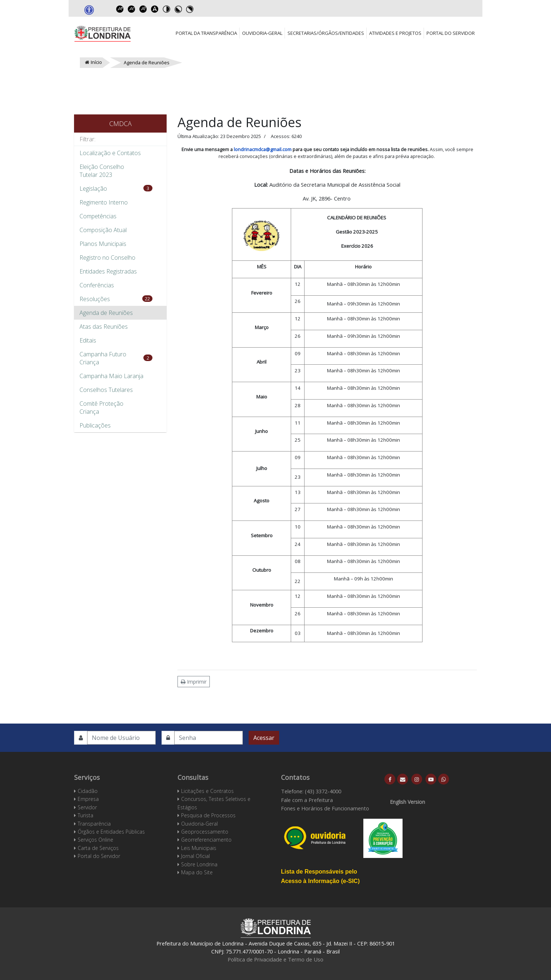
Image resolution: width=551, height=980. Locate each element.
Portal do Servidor (451, 33)
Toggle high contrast (166, 9)
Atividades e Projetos (395, 33)
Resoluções (95, 299)
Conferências (97, 285)
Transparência (94, 824)
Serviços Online (95, 840)
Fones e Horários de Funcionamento (325, 808)
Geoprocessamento (205, 832)
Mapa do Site (197, 872)
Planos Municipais (103, 244)
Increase (120, 9)
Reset (143, 9)
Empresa (88, 799)
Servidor (87, 807)
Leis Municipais (199, 848)
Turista (85, 815)
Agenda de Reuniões (106, 313)
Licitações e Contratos (207, 791)
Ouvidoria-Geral (262, 33)
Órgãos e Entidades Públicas (111, 832)
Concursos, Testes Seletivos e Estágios (214, 803)
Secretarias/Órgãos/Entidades (326, 33)
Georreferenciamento (206, 840)
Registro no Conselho (107, 258)
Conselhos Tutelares (106, 390)
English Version (407, 802)
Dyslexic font (155, 9)
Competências (98, 216)
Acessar (264, 738)
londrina (243, 149)
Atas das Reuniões (104, 327)
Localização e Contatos (110, 153)
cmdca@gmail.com (272, 149)
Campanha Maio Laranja (111, 376)
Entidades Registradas (108, 271)
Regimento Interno (104, 202)
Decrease (131, 9)
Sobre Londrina (199, 864)
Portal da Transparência (206, 33)
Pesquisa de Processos (208, 815)
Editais (88, 340)
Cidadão (88, 791)
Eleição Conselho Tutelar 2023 (102, 171)
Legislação (93, 189)
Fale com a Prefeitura (307, 800)
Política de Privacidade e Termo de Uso (275, 959)
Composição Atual (103, 230)
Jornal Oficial (195, 856)
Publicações (95, 425)
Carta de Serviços (98, 848)
